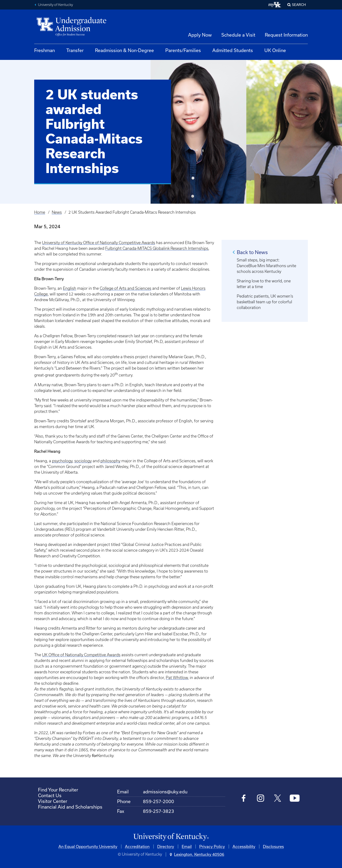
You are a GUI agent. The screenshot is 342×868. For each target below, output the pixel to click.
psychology (62, 461)
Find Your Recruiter (58, 790)
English (70, 288)
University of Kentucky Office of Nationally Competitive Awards (99, 243)
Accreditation (137, 846)
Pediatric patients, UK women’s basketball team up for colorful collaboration (265, 302)
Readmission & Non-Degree (124, 50)
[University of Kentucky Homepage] (171, 837)
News (57, 212)
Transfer (75, 50)
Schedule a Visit (238, 35)
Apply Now (200, 35)
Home (40, 212)
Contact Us (50, 795)
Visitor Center (53, 801)
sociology (83, 461)
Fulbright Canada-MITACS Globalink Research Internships (157, 248)
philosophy (110, 461)
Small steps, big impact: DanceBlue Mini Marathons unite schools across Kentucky (266, 266)
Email (187, 846)
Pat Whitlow (177, 678)
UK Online (275, 50)
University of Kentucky (55, 5)
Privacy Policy (212, 846)
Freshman (45, 50)
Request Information (286, 35)
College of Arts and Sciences (126, 288)
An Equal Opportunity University (88, 846)
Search (299, 5)
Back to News (252, 252)
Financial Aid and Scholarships (70, 807)
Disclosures (273, 846)
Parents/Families (183, 50)
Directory (166, 846)
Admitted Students (233, 50)
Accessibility (244, 846)
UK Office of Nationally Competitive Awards (81, 655)
